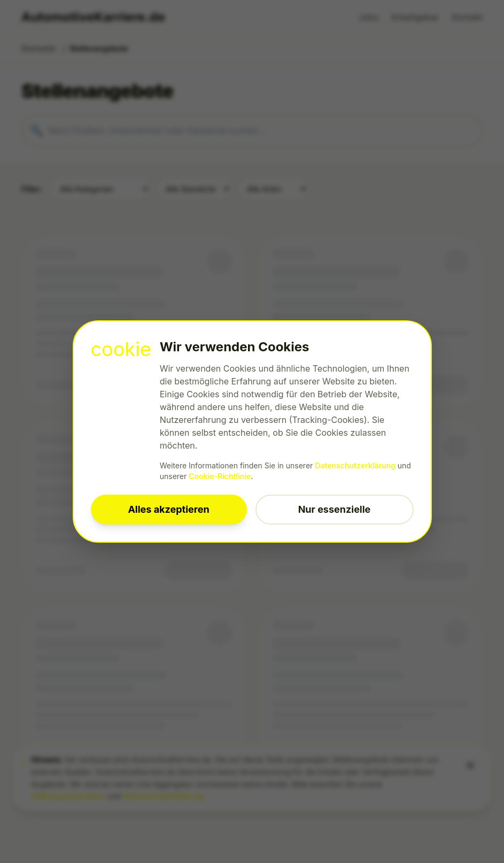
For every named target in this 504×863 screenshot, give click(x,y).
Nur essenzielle (335, 509)
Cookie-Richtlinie (220, 476)
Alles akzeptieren (168, 509)
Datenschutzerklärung (355, 465)
